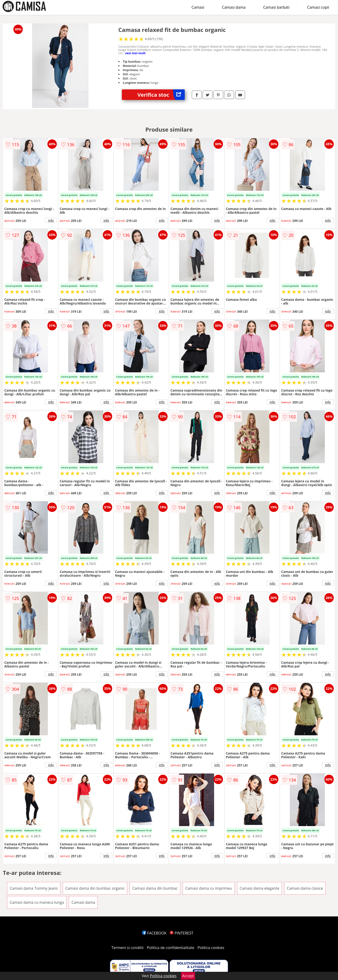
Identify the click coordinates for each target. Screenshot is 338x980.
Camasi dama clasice (305, 888)
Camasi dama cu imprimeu (209, 888)
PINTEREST (181, 933)
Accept (188, 976)
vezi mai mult (135, 53)
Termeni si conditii (128, 948)
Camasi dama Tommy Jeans (34, 888)
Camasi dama (234, 7)
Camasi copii (318, 7)
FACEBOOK (154, 933)
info (51, 220)
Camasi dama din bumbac (155, 888)
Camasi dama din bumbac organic (95, 888)
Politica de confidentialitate (171, 948)
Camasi (198, 7)
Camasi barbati (276, 7)
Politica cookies (211, 948)
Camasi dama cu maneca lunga (37, 902)
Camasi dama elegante (259, 888)
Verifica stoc (161, 95)
